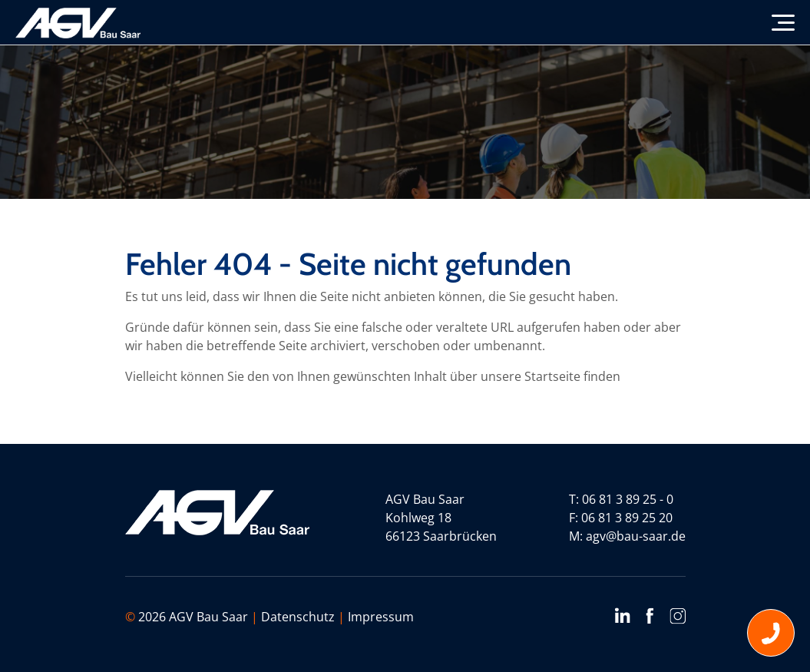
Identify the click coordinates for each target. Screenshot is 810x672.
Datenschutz (298, 617)
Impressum (381, 617)
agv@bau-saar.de (636, 536)
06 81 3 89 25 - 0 (628, 499)
